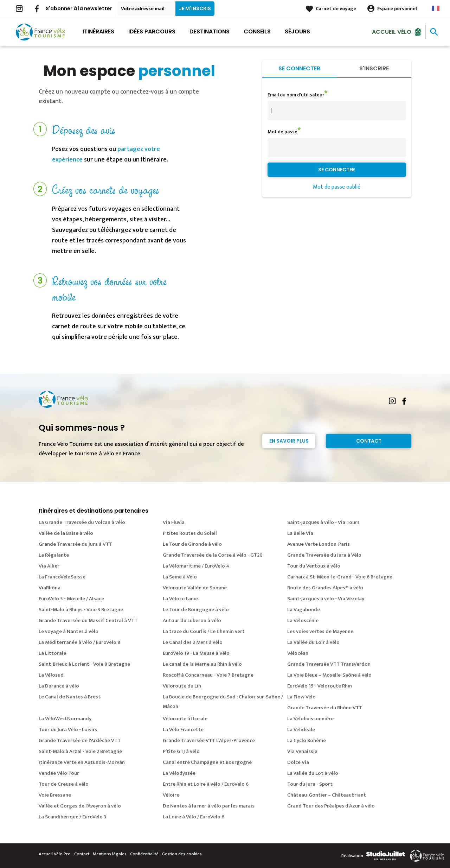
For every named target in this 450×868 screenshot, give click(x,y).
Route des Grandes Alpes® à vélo (325, 588)
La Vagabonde (304, 610)
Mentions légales (110, 854)
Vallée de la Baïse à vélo (66, 533)
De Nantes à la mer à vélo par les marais (209, 806)
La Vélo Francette (183, 730)
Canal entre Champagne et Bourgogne (207, 762)
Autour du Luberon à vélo (192, 620)
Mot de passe (282, 132)
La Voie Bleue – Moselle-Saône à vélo (329, 675)
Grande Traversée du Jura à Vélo (324, 555)
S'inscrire (374, 68)
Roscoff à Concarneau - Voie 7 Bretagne (208, 675)
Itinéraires (98, 31)
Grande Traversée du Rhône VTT (325, 708)
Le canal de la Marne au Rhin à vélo (202, 664)
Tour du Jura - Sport (310, 784)
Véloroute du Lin (182, 686)
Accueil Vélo (392, 31)
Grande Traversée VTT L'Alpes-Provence (209, 740)
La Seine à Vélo (180, 577)
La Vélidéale (301, 730)
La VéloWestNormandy (65, 719)
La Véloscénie (303, 620)
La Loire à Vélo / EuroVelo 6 (194, 817)
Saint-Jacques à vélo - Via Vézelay (326, 599)
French (436, 8)
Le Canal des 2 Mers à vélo (193, 642)
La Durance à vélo (59, 686)
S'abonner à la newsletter (79, 8)
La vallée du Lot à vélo (313, 773)
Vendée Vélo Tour (59, 773)
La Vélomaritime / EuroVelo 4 (196, 566)
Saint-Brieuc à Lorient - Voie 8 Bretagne (84, 664)
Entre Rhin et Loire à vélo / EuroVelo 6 (206, 784)
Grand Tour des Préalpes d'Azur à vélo (331, 806)
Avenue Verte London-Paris (319, 544)
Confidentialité (144, 854)
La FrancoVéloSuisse (62, 577)
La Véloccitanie (180, 599)
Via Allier (49, 566)
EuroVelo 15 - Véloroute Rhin (320, 686)
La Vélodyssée (179, 773)
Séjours (297, 31)
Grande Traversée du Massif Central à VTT (88, 620)
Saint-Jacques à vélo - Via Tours (323, 522)
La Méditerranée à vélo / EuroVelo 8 (79, 642)
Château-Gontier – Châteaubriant (327, 795)
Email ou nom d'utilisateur (296, 95)
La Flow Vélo (301, 697)
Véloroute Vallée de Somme (195, 588)
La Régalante (54, 555)
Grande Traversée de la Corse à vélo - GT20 (213, 555)
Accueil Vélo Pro (55, 854)
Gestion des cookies (182, 854)
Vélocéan (298, 653)
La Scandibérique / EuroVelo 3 (72, 817)
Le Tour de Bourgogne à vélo (196, 610)
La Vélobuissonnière (310, 719)
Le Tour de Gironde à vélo (192, 544)
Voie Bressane (55, 795)
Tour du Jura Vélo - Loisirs (68, 730)
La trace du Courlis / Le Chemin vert (204, 631)
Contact (369, 441)
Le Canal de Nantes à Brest (70, 697)
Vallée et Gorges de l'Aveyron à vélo (80, 806)
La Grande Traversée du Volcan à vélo (82, 522)
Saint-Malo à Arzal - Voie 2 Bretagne (80, 751)
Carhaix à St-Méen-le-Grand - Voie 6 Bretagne (340, 577)
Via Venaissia (302, 751)
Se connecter (299, 68)
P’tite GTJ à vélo (181, 751)
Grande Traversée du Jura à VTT (75, 544)
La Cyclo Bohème (307, 740)
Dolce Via (298, 762)
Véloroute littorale (185, 719)
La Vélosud (51, 675)
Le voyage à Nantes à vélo (69, 631)
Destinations (210, 31)
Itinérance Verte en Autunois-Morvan (82, 762)
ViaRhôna (50, 588)
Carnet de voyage (336, 9)
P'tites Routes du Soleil (190, 533)
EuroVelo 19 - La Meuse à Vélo (196, 653)
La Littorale (52, 653)
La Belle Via (300, 533)
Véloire (171, 795)
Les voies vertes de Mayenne (320, 631)
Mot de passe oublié (337, 187)
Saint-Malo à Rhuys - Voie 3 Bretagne (81, 610)
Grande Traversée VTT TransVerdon (329, 664)
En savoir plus (289, 441)
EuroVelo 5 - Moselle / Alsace (71, 599)
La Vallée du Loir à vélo (313, 642)
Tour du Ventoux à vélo (314, 566)
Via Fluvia (174, 522)
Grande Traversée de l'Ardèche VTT (80, 740)
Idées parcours (152, 31)
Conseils (257, 31)
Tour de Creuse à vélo (64, 784)
